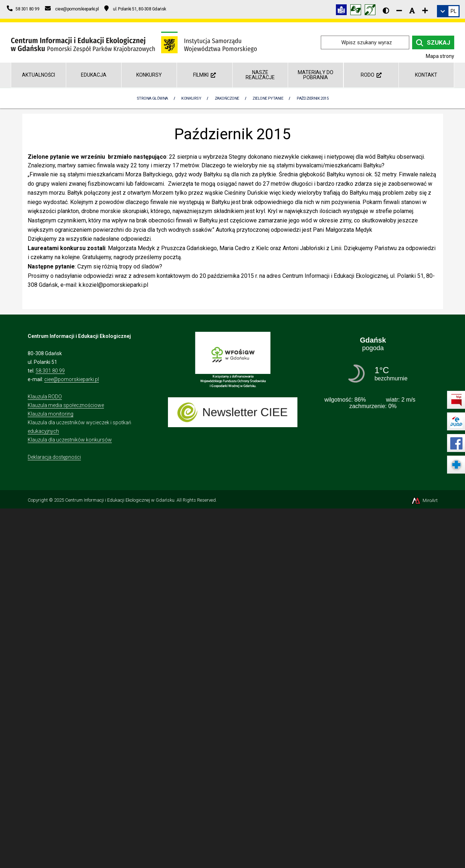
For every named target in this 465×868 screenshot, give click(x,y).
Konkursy (149, 75)
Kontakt (426, 75)
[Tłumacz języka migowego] (357, 11)
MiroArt (424, 500)
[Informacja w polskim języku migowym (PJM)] (372, 11)
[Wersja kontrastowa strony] (386, 10)
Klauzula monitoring (51, 414)
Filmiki (204, 75)
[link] (448, 11)
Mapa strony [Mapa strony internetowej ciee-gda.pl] (440, 56)
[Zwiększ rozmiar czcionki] (425, 10)
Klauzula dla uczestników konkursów (70, 440)
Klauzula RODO (45, 397)
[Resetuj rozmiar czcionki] (412, 10)
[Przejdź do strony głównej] (134, 42)
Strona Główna (152, 98)
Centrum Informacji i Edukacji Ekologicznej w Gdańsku (120, 500)
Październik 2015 (313, 98)
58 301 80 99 (50, 371)
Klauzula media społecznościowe (66, 405)
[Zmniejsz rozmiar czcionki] (399, 10)
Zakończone (227, 98)
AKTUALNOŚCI (38, 75)
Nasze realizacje (260, 75)
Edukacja (94, 75)
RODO (371, 75)
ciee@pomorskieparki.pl (72, 379)
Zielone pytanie (268, 98)
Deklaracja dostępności (54, 457)
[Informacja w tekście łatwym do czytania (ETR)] (343, 11)
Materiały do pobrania (316, 75)
